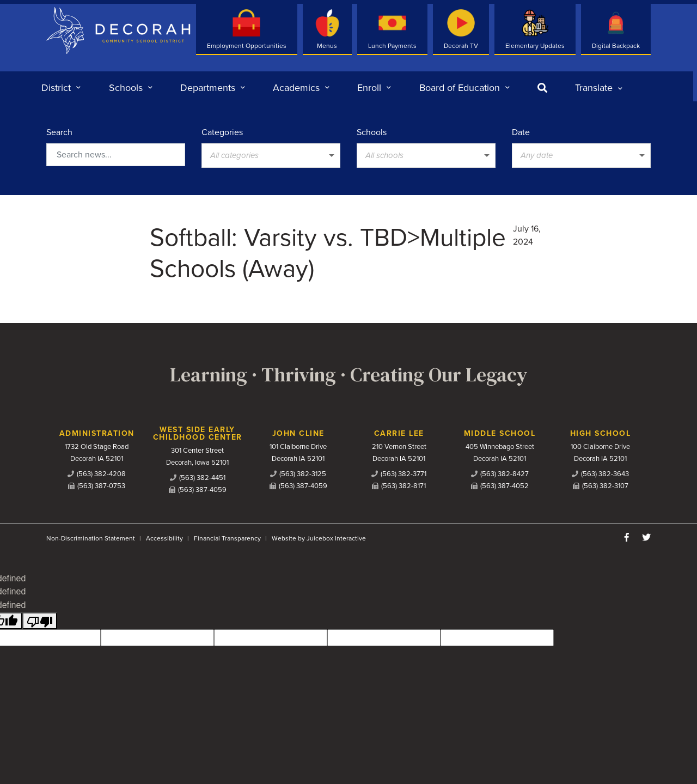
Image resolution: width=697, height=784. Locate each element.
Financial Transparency (227, 538)
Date (521, 132)
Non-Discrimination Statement (91, 538)
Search (59, 132)
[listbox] (599, 88)
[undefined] (40, 621)
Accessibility (164, 538)
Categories (222, 132)
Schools (372, 132)
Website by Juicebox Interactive (319, 538)
